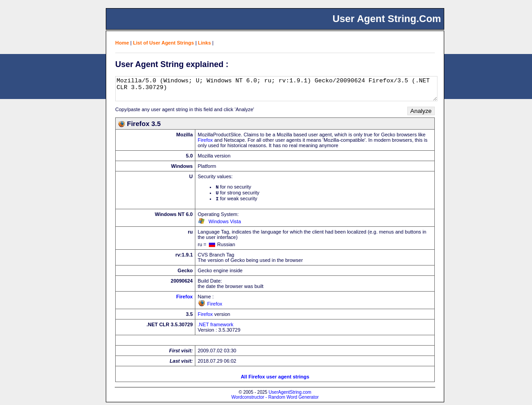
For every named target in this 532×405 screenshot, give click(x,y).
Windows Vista (225, 224)
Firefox (205, 140)
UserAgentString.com (290, 395)
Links (205, 43)
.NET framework (215, 327)
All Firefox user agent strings (275, 379)
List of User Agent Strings (164, 43)
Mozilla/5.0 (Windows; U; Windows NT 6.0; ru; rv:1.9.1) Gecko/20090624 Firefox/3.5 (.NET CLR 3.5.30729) (276, 89)
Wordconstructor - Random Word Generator (275, 400)
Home (122, 43)
